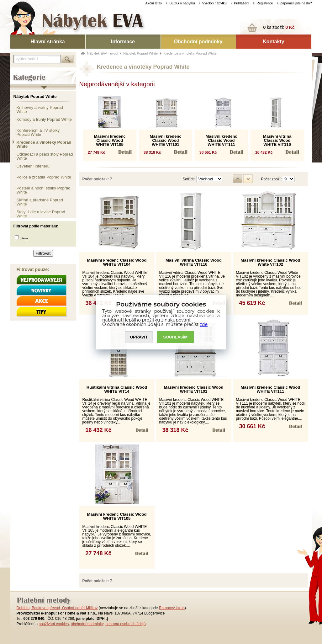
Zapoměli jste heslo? (296, 3)
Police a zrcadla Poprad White (44, 177)
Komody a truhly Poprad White (44, 119)
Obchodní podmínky (198, 42)
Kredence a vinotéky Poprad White (44, 144)
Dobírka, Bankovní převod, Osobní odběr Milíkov (57, 608)
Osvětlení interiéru (33, 166)
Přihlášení (242, 3)
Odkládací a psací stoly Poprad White (45, 156)
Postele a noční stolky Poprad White (44, 190)
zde (204, 324)
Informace (123, 42)
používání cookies (54, 624)
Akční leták (154, 3)
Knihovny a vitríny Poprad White (40, 109)
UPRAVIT (139, 337)
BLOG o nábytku (182, 3)
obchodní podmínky (87, 624)
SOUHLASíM (175, 337)
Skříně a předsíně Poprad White (40, 202)
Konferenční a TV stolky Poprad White (38, 132)
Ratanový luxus (172, 608)
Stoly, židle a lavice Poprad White (41, 214)
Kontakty (273, 42)
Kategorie (19, 72)
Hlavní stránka (48, 42)
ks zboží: (279, 27)
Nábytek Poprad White (35, 96)
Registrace (265, 3)
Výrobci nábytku (214, 3)
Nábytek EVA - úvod (103, 53)
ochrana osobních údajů (125, 624)
